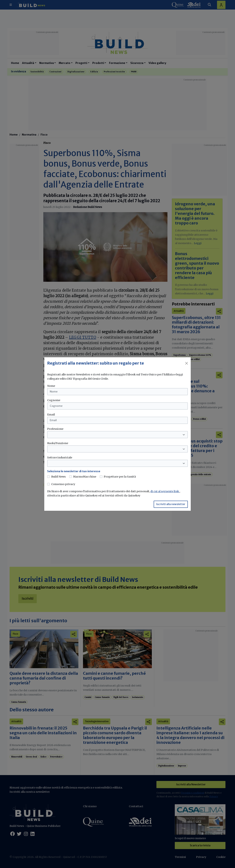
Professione (55, 429)
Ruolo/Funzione (58, 443)
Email (51, 415)
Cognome (54, 400)
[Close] (187, 363)
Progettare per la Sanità (120, 477)
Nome (51, 386)
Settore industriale (60, 458)
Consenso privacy (63, 484)
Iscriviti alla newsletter (171, 504)
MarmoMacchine (85, 477)
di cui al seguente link (165, 491)
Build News (58, 477)
